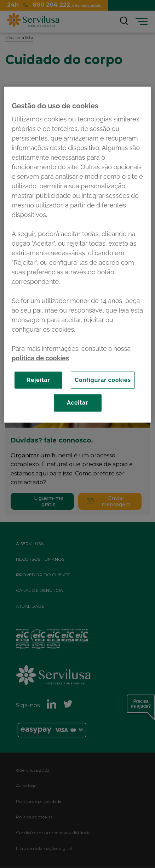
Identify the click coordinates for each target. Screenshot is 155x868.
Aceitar (77, 403)
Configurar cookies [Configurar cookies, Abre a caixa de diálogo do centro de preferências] (103, 380)
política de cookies (40, 358)
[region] (77, 254)
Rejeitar (39, 380)
